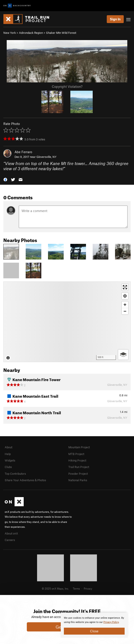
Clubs (8, 467)
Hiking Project (77, 460)
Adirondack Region (31, 33)
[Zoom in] (125, 305)
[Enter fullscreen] (125, 287)
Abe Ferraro (23, 152)
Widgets (10, 460)
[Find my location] (125, 296)
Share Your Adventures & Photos (25, 480)
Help (8, 454)
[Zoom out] (125, 311)
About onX (11, 533)
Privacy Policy (111, 622)
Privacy (88, 588)
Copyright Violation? (67, 86)
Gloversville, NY (46, 157)
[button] (5, 179)
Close (94, 631)
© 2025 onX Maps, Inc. (55, 588)
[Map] (67, 322)
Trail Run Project (79, 467)
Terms (76, 588)
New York (10, 33)
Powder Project (78, 474)
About (8, 447)
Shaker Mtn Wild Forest (61, 33)
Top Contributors (15, 474)
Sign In (115, 19)
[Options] (123, 355)
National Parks (78, 480)
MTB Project (76, 454)
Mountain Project (79, 447)
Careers (10, 540)
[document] (94, 625)
